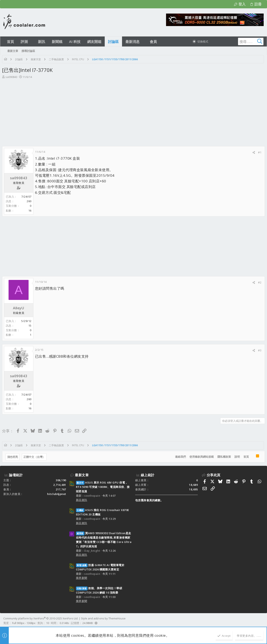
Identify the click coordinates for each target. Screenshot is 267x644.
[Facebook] (262, 621)
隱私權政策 (223, 457)
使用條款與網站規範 (200, 457)
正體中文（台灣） (35, 457)
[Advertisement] (133, 110)
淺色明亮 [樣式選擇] (14, 457)
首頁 (245, 457)
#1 (258, 152)
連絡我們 (179, 457)
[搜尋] (237, 41)
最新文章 (82, 475)
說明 (236, 457)
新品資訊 (82, 500)
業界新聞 (82, 578)
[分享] (253, 152)
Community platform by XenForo (41, 618)
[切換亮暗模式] (200, 41)
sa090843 (13, 77)
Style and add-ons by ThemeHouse (103, 618)
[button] (31, 42)
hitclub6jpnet (57, 494)
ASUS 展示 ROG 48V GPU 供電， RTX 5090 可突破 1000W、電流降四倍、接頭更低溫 (103, 487)
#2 (258, 282)
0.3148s (64, 623)
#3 (258, 350)
